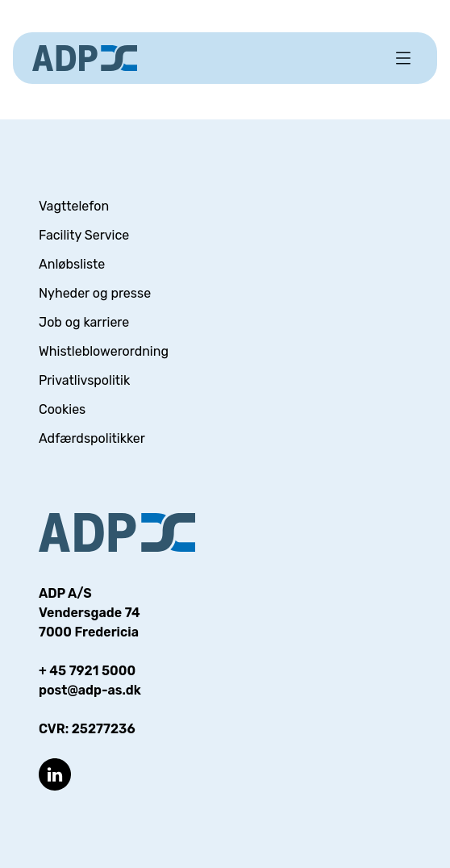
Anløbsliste (72, 264)
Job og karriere (84, 322)
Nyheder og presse (95, 293)
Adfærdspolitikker (92, 438)
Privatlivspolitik (84, 380)
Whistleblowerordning (104, 351)
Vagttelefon (74, 206)
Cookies (62, 409)
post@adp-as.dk (90, 690)
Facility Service (84, 235)
